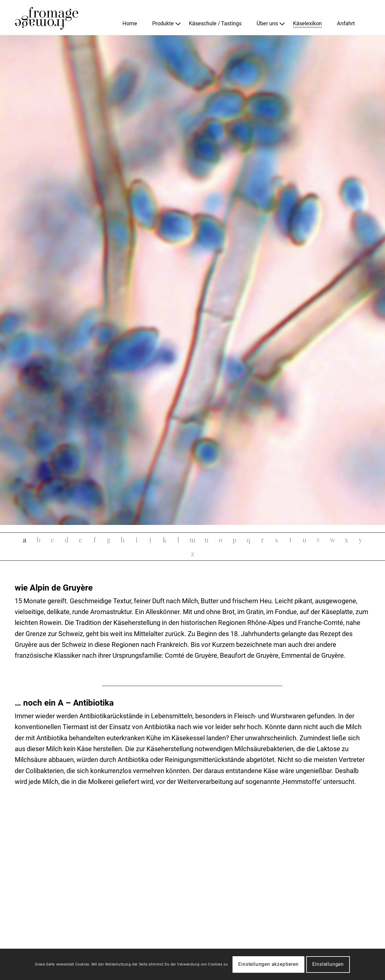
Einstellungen (328, 964)
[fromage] (60, 17)
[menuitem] (137, 23)
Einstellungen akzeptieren (268, 964)
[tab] (25, 540)
